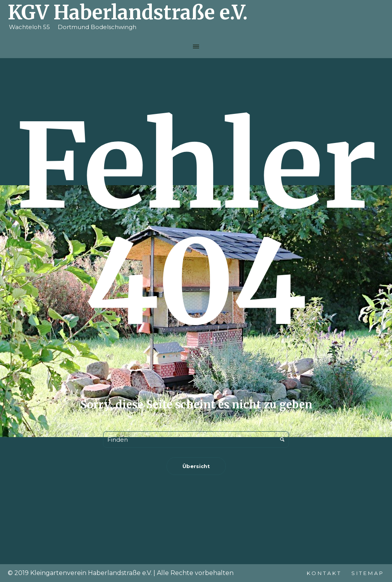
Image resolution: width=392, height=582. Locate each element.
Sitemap (368, 573)
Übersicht (196, 466)
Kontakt (324, 573)
